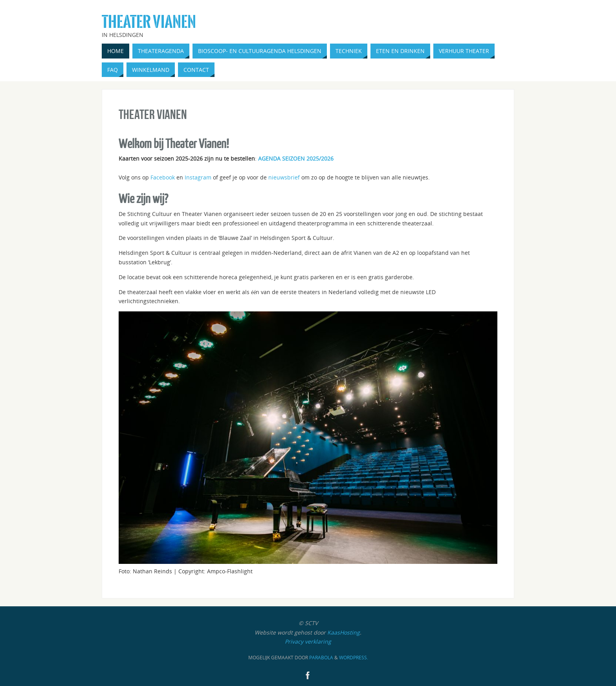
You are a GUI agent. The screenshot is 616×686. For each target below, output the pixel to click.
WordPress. (354, 658)
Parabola (321, 658)
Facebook (163, 177)
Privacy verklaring (308, 641)
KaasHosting (344, 632)
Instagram (198, 177)
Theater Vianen (149, 22)
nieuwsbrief (284, 177)
